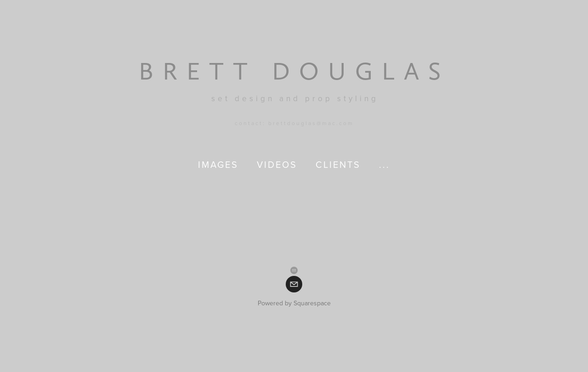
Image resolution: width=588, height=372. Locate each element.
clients (338, 164)
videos (277, 164)
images (218, 164)
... (384, 164)
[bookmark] (294, 71)
